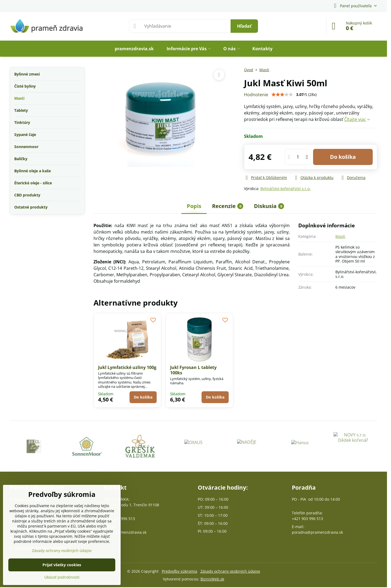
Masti (340, 236)
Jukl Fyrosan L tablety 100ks (193, 370)
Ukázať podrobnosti (62, 577)
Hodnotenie (256, 95)
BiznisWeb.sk (212, 579)
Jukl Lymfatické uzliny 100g (127, 367)
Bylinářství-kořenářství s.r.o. (286, 189)
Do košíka (343, 157)
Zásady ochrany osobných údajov (230, 571)
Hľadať (244, 26)
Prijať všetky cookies (62, 565)
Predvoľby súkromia (180, 571)
